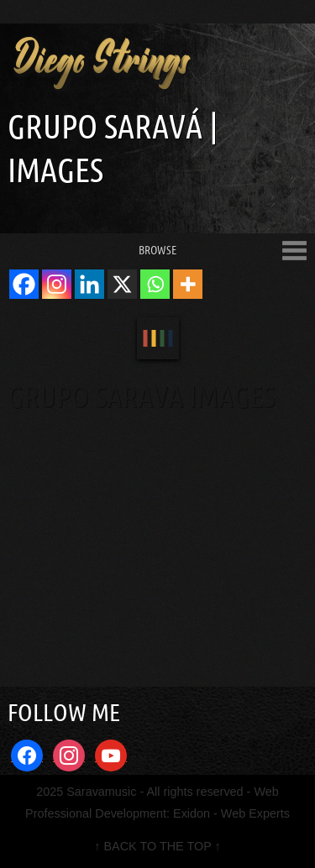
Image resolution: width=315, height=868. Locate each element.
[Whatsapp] (155, 284)
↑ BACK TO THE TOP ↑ (157, 846)
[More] (188, 284)
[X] (122, 284)
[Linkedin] (89, 284)
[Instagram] (57, 284)
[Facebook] (24, 284)
